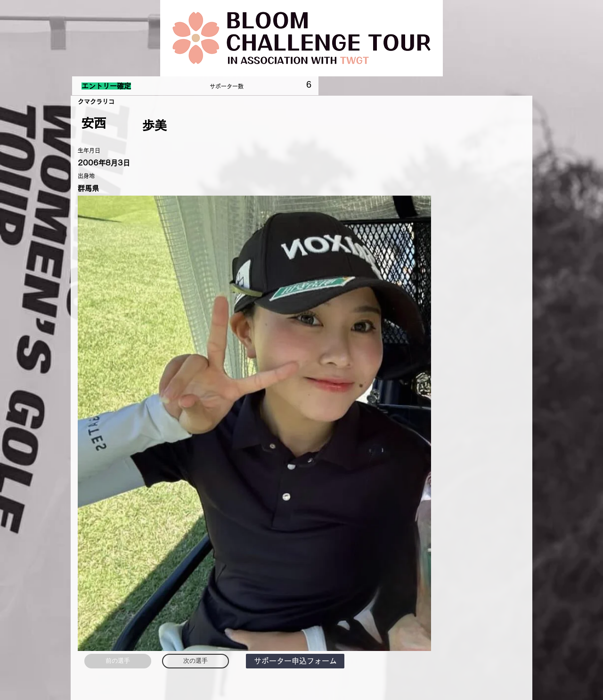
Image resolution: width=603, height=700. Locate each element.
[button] (295, 661)
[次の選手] (196, 661)
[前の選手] (118, 661)
